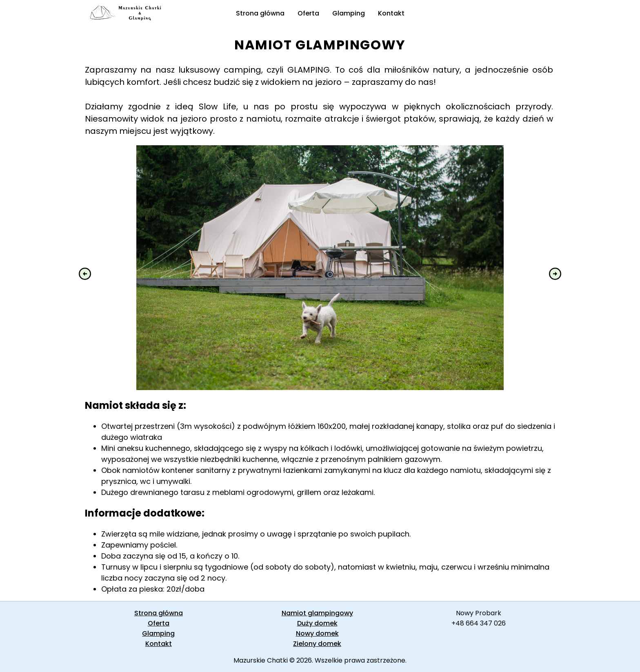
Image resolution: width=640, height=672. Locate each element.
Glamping (349, 13)
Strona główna (260, 13)
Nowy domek (317, 633)
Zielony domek (317, 644)
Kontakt (391, 13)
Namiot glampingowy (317, 613)
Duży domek (317, 623)
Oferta (308, 13)
